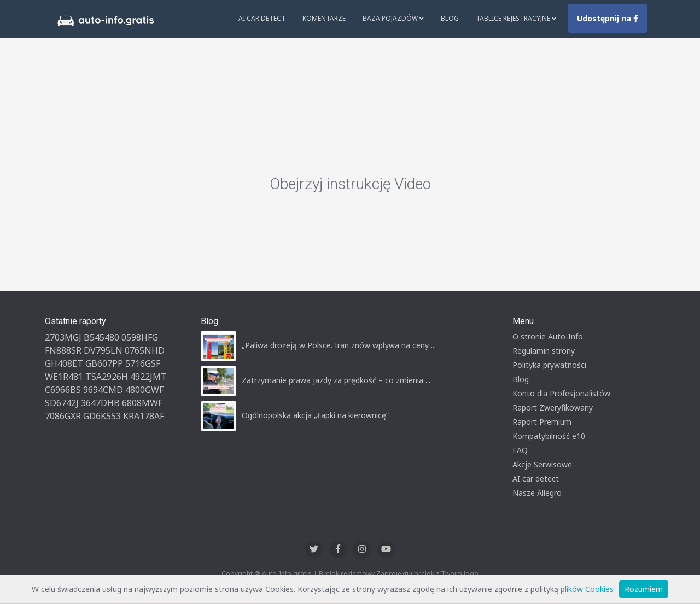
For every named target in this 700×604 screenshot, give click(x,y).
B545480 (101, 337)
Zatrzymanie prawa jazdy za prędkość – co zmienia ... (336, 380)
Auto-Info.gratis (287, 574)
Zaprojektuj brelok (405, 574)
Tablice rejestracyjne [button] (516, 18)
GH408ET (64, 363)
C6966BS (63, 390)
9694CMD (103, 390)
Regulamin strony (544, 351)
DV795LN (103, 350)
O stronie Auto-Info (548, 336)
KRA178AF (144, 416)
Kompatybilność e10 (549, 436)
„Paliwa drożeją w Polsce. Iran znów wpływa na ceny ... (339, 345)
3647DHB (100, 403)
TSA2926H (107, 377)
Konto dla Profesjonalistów (561, 393)
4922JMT (148, 377)
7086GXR (63, 416)
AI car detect (536, 479)
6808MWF (142, 403)
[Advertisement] (350, 93)
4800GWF (144, 390)
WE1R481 (64, 377)
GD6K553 (102, 416)
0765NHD (145, 350)
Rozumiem (644, 589)
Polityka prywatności (549, 365)
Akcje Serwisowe (542, 464)
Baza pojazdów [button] (393, 18)
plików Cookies (587, 589)
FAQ (520, 450)
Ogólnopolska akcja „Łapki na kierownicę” (315, 415)
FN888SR (63, 350)
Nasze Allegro (537, 493)
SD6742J (62, 403)
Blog (450, 18)
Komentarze (324, 18)
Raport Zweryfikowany (553, 407)
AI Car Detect (262, 18)
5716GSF (143, 363)
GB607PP (104, 363)
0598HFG (140, 337)
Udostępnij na (608, 18)
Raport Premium (542, 422)
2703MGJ (63, 337)
